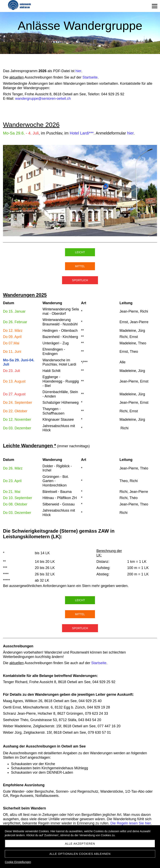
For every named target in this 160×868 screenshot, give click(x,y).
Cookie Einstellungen (18, 862)
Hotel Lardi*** (82, 133)
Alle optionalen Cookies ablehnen (80, 854)
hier (78, 71)
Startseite (90, 77)
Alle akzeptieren (80, 844)
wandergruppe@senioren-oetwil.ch (43, 99)
